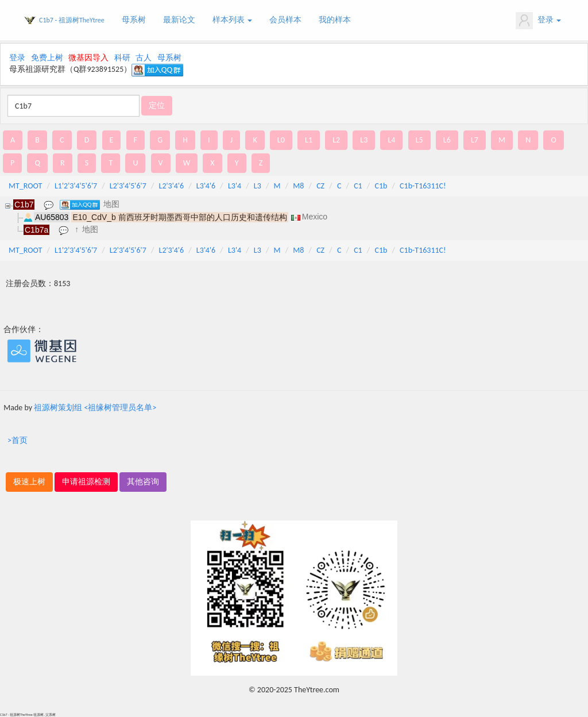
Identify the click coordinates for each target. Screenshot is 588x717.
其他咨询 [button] (143, 482)
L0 (281, 140)
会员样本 (285, 20)
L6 (447, 140)
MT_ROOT (25, 186)
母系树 (134, 20)
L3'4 (235, 186)
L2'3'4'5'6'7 (128, 186)
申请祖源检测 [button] (86, 482)
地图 (111, 204)
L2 (336, 140)
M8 (298, 186)
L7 (475, 140)
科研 (122, 58)
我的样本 (335, 20)
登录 (538, 21)
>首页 (18, 440)
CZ (320, 186)
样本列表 (232, 20)
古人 (144, 58)
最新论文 (179, 20)
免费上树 (47, 58)
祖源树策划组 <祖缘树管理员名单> (95, 408)
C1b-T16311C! (423, 186)
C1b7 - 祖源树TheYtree (72, 20)
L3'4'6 (206, 186)
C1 (358, 186)
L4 (391, 140)
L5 (419, 140)
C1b (381, 186)
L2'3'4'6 (172, 186)
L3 (364, 140)
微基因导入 (88, 58)
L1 (309, 140)
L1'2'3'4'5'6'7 (76, 186)
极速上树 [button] (29, 482)
